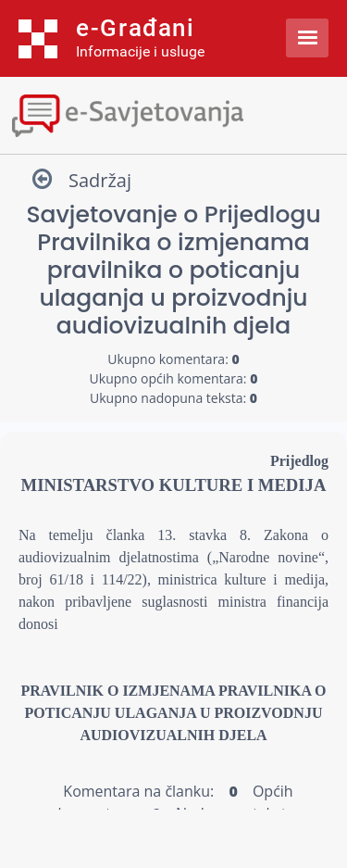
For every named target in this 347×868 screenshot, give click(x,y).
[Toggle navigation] (173, 113)
